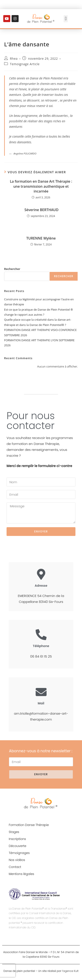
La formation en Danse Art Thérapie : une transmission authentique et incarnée (41, 186)
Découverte (17, 846)
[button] (66, 19)
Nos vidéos (17, 860)
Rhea (14, 59)
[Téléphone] (41, 635)
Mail (41, 703)
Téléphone (41, 646)
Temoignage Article (25, 64)
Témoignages (19, 853)
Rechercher (12, 269)
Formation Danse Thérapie (29, 825)
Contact (15, 867)
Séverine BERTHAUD (41, 210)
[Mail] (41, 692)
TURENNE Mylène (41, 238)
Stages (14, 832)
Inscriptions (17, 839)
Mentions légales (21, 874)
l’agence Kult (70, 971)
